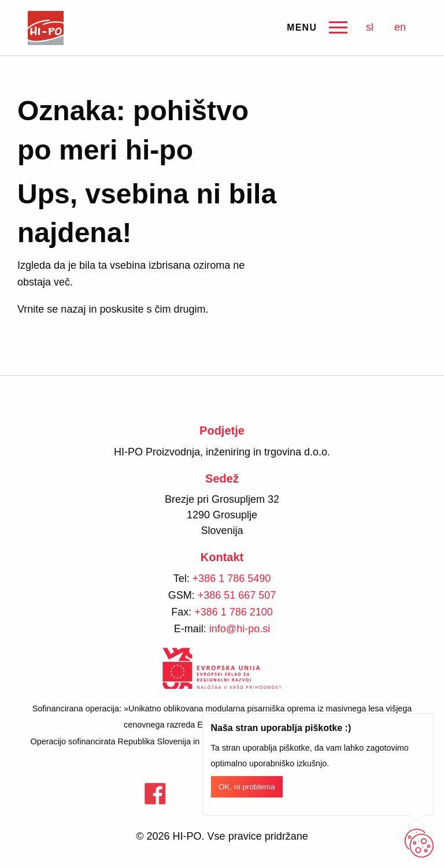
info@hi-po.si (240, 629)
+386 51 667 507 (237, 595)
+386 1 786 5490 (232, 578)
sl (370, 27)
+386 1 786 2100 (234, 612)
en (400, 27)
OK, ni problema (247, 787)
